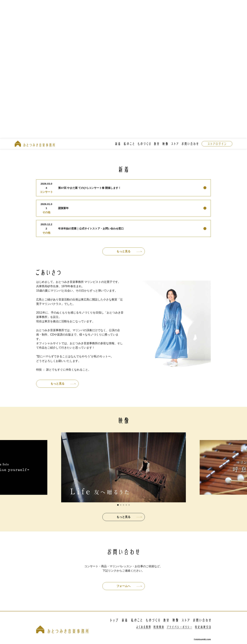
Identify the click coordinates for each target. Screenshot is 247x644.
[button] (118, 505)
